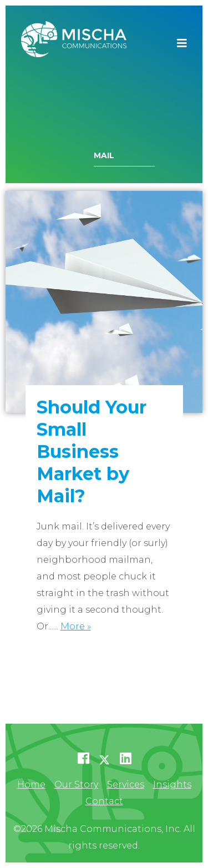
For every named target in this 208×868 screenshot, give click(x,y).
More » (76, 626)
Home (31, 784)
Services (126, 784)
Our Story (76, 784)
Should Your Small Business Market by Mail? (92, 451)
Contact (104, 801)
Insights (172, 784)
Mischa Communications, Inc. (74, 43)
